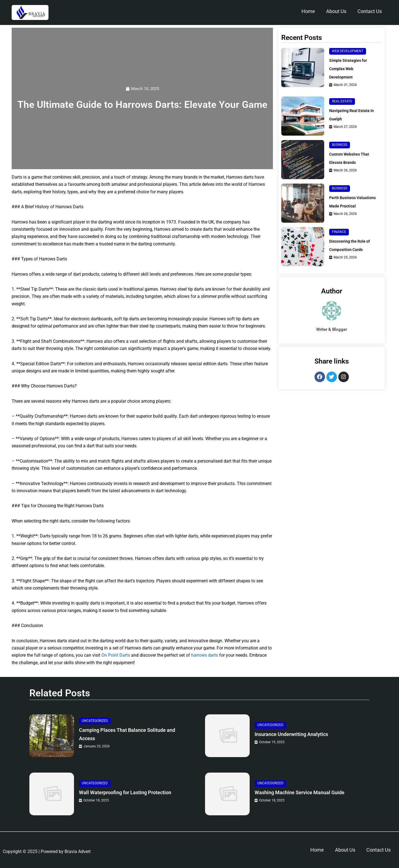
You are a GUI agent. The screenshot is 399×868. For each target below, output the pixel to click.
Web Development (348, 51)
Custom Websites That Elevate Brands (352, 158)
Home (308, 11)
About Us (336, 11)
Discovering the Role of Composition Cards (352, 250)
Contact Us (370, 11)
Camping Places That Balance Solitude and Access (131, 734)
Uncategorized (95, 721)
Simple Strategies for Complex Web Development (350, 69)
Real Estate (342, 101)
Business (340, 145)
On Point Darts (116, 655)
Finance (339, 237)
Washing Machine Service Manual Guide (309, 793)
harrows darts (205, 655)
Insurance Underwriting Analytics (299, 734)
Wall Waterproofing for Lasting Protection (120, 793)
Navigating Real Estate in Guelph (352, 115)
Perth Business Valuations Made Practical (346, 204)
